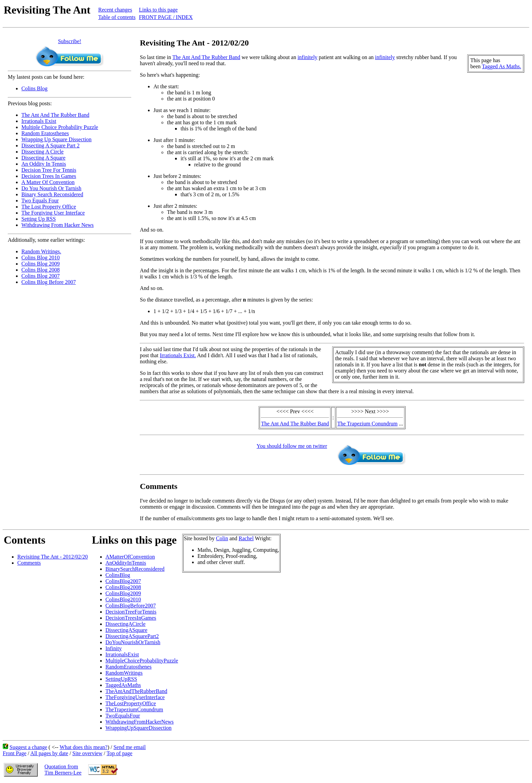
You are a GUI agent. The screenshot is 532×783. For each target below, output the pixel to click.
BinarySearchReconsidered (135, 569)
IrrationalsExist (122, 654)
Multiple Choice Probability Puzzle (60, 127)
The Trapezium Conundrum (367, 424)
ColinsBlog (118, 575)
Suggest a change (28, 747)
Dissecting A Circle (42, 152)
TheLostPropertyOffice (131, 703)
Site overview (87, 753)
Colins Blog (34, 88)
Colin (222, 538)
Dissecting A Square (43, 158)
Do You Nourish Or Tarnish (51, 188)
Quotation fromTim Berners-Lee (63, 770)
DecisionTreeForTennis (131, 612)
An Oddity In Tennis (44, 164)
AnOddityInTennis (126, 563)
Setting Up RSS (39, 219)
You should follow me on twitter (292, 446)
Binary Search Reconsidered (52, 194)
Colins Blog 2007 (41, 276)
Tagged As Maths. (501, 66)
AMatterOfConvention (130, 557)
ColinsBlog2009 (123, 593)
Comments (29, 563)
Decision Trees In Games (49, 176)
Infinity (114, 648)
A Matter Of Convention (48, 182)
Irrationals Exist (39, 121)
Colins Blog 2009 (41, 264)
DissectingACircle (126, 624)
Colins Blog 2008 (41, 270)
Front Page (15, 753)
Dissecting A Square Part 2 (51, 145)
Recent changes (115, 10)
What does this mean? (84, 747)
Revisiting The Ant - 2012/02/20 (53, 557)
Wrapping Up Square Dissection (56, 139)
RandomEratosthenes (129, 667)
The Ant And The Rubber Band (55, 115)
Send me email (129, 747)
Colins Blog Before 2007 (49, 282)
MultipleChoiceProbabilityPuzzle (142, 661)
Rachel (246, 538)
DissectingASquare (127, 630)
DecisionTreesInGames (131, 618)
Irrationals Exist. (178, 355)
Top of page (119, 753)
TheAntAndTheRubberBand (136, 691)
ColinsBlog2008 (123, 587)
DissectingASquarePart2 (132, 636)
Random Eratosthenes (45, 133)
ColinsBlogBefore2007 (131, 606)
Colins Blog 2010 (41, 258)
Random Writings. (41, 251)
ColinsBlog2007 (123, 581)
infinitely (308, 57)
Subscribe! (70, 41)
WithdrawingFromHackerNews (140, 722)
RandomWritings (124, 673)
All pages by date (49, 753)
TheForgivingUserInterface (135, 697)
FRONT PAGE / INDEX (166, 17)
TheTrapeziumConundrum (134, 709)
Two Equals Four (40, 201)
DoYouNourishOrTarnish (133, 642)
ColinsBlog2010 (123, 599)
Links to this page (158, 10)
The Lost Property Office (49, 207)
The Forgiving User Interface (53, 213)
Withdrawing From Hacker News (58, 225)
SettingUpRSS (121, 679)
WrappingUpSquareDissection (139, 728)
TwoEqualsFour (123, 716)
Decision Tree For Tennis (49, 170)
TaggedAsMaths (123, 685)
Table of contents (117, 17)
